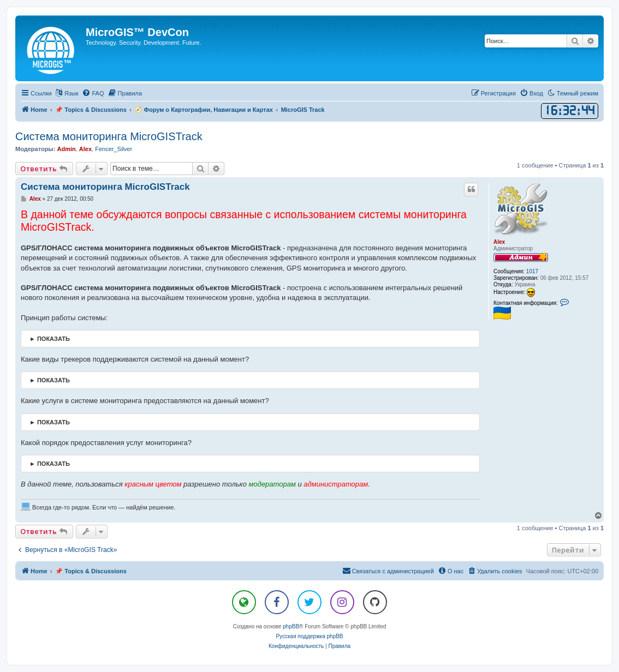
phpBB (291, 626)
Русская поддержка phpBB (309, 636)
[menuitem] (93, 93)
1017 (532, 271)
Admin (66, 149)
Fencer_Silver (114, 149)
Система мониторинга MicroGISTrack (109, 136)
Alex (85, 149)
